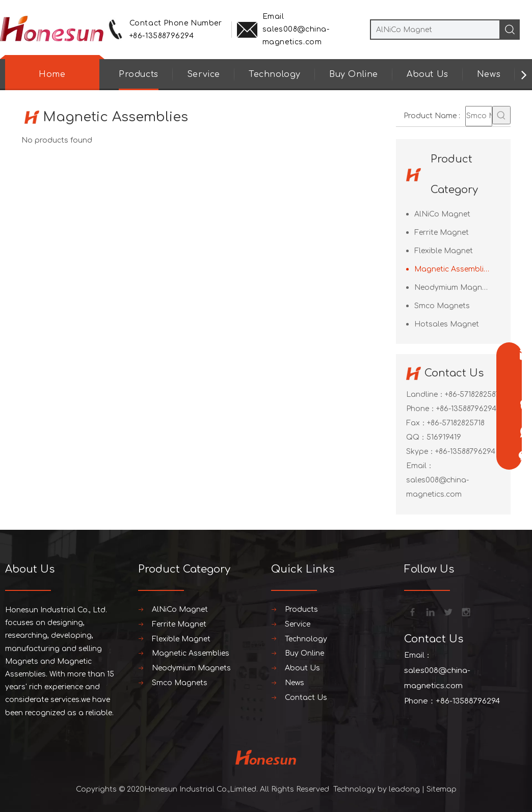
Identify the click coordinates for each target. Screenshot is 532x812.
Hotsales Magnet (447, 324)
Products (139, 74)
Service (204, 74)
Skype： (421, 452)
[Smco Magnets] (479, 116)
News (489, 74)
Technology (275, 74)
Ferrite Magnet (442, 233)
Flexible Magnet (444, 251)
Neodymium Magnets (454, 288)
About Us (428, 74)
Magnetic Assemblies (453, 269)
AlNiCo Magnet (442, 214)
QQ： (416, 437)
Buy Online (354, 74)
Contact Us (306, 698)
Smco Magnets (442, 306)
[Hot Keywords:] (501, 115)
